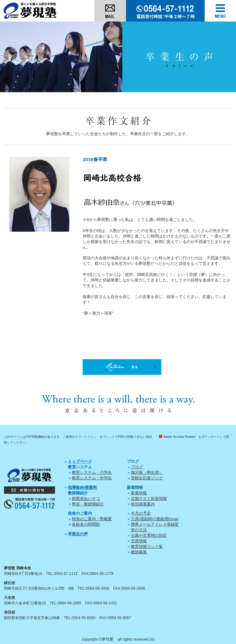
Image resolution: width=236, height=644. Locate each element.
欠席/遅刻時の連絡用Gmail (155, 519)
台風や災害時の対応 (149, 535)
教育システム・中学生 (92, 478)
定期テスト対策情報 (149, 499)
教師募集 (139, 552)
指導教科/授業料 (83, 487)
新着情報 (139, 493)
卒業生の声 (78, 534)
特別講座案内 (143, 504)
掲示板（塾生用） (147, 472)
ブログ (137, 467)
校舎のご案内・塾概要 (92, 519)
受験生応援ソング (147, 478)
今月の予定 (141, 513)
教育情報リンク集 (147, 546)
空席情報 (139, 541)
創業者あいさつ (86, 499)
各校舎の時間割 (86, 524)
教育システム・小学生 (92, 472)
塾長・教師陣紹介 (88, 504)
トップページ (80, 461)
